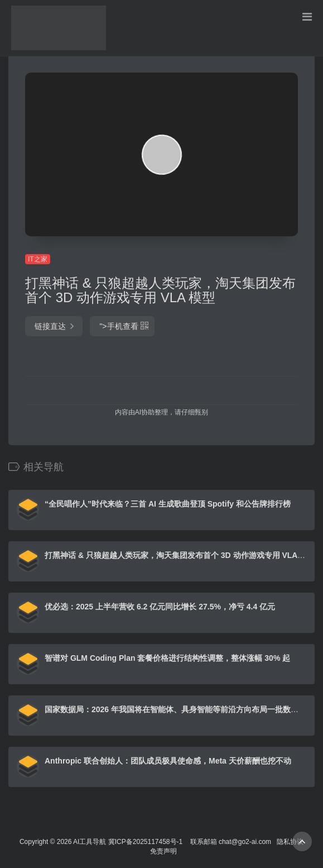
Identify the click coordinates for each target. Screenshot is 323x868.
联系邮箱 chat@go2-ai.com (231, 842)
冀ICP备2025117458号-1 (145, 842)
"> (122, 326)
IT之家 (38, 259)
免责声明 (163, 851)
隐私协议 (290, 842)
